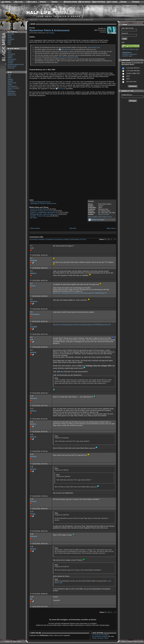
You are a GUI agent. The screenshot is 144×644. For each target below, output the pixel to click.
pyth (32, 340)
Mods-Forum (12, 66)
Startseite (11, 34)
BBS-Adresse (66, 49)
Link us (10, 90)
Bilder (10, 41)
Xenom (33, 286)
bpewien (33, 352)
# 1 (31, 246)
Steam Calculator (14, 88)
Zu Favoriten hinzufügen (100, 635)
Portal (43, 2)
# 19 (32, 547)
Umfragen (11, 39)
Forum (136, 2)
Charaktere (11, 54)
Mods (55, 2)
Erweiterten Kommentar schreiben (57, 239)
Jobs (9, 76)
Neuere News (35, 228)
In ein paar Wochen (133, 68)
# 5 (31, 299)
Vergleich (11, 61)
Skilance (33, 273)
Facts (9, 51)
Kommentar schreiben (37, 239)
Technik (10, 63)
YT (132, 20)
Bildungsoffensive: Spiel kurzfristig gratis (44, 214)
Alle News (34, 218)
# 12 (32, 422)
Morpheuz (34, 301)
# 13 (32, 435)
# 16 (32, 499)
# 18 (32, 534)
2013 (128, 76)
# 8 (31, 337)
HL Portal (6, 2)
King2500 (34, 260)
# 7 (31, 324)
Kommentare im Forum (78, 239)
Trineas (52, 33)
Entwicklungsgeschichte (16, 64)
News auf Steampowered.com (41, 202)
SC (135, 20)
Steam (124, 2)
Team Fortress (99, 2)
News (10, 36)
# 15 (32, 467)
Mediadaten (12, 91)
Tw (129, 20)
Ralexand (34, 398)
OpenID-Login (127, 56)
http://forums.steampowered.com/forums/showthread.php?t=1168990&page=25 (80, 293)
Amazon (107, 214)
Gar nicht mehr (131, 82)
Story (9, 52)
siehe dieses (63, 57)
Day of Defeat (85, 2)
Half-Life (19, 2)
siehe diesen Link (94, 47)
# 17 (32, 512)
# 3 (31, 271)
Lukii (32, 248)
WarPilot (33, 424)
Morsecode (62, 89)
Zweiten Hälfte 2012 (133, 73)
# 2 (31, 258)
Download (11, 68)
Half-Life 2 (32, 2)
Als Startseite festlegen (100, 636)
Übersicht (73, 228)
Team (9, 74)
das (62, 372)
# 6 (31, 312)
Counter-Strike (70, 2)
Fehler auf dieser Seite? (100, 638)
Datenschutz (12, 95)
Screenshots (12, 59)
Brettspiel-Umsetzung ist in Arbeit (42, 211)
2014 (128, 79)
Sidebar (10, 79)
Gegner (10, 56)
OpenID (10, 81)
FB (126, 20)
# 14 (32, 454)
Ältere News (111, 228)
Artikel (10, 37)
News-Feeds (12, 83)
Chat (9, 78)
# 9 (31, 350)
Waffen (10, 57)
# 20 (32, 597)
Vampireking (35, 314)
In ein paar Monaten (133, 71)
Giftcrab (33, 437)
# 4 (31, 283)
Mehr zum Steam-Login (131, 49)
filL (31, 599)
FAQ (9, 44)
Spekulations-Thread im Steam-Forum (43, 203)
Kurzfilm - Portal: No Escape (40, 216)
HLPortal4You (12, 86)
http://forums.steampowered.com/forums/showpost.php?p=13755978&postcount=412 (82, 325)
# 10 (32, 396)
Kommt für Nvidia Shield (39, 209)
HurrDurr (33, 457)
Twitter (10, 85)
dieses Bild (74, 57)
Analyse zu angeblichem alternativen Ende (45, 212)
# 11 (32, 409)
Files (9, 43)
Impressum (11, 93)
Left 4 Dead (112, 2)
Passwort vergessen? (130, 54)
